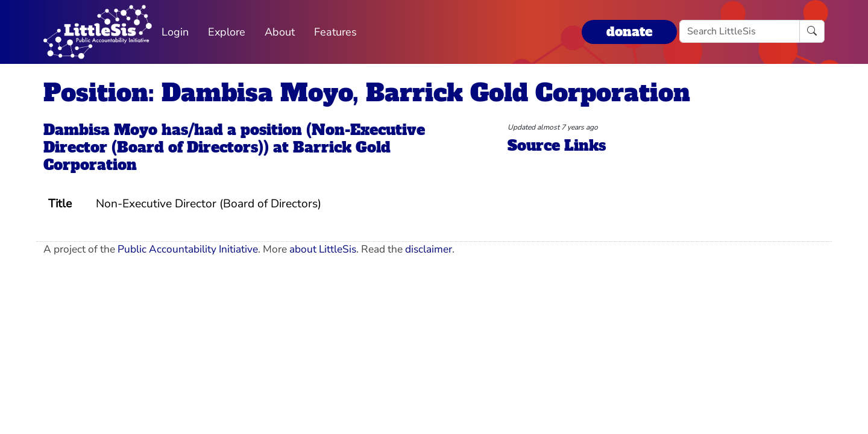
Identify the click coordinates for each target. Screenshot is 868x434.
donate (629, 32)
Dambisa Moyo (100, 130)
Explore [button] (227, 32)
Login (175, 32)
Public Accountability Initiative (188, 249)
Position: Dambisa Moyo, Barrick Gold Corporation (367, 93)
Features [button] (335, 32)
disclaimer (429, 249)
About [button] (280, 32)
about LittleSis (323, 249)
